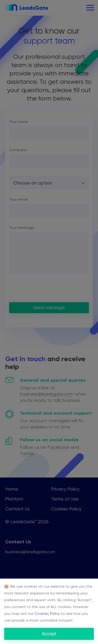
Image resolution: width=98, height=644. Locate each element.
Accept (49, 634)
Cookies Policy (47, 613)
